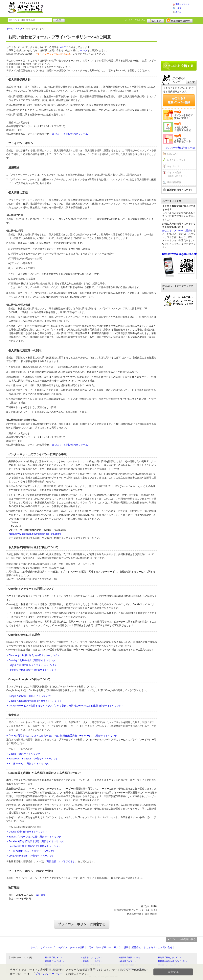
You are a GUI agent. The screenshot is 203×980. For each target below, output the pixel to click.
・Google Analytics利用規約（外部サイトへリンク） (34, 701)
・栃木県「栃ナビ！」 (53, 957)
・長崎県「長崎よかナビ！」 (169, 957)
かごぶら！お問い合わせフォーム (70, 134)
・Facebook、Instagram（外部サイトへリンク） (32, 759)
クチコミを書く (179, 66)
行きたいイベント (176, 160)
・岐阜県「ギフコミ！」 (129, 961)
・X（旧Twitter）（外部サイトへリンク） (28, 764)
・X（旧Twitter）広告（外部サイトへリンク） (31, 851)
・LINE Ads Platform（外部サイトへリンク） (30, 856)
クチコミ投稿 (77, 947)
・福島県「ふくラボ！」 (54, 961)
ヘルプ (178, 8)
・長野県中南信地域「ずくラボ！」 (172, 961)
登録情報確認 (174, 182)
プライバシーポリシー (99, 947)
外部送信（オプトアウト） (61, 861)
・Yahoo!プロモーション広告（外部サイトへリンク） (35, 837)
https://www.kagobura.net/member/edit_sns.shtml (35, 534)
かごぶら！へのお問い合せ (158, 947)
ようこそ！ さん (135, 20)
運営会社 (136, 947)
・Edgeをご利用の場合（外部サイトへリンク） (32, 665)
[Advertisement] (112, 8)
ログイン (156, 20)
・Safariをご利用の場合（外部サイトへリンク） (32, 660)
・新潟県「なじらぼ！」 (92, 961)
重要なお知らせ (182, 4)
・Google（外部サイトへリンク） (24, 754)
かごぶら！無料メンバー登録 (179, 100)
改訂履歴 (41, 895)
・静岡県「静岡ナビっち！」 (131, 957)
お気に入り (173, 154)
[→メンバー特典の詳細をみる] (179, 148)
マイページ (173, 166)
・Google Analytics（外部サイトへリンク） (29, 696)
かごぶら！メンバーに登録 (176, 231)
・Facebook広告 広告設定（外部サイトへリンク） (34, 846)
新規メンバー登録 (179, 20)
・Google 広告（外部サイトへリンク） (27, 832)
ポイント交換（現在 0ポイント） (177, 174)
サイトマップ (48, 947)
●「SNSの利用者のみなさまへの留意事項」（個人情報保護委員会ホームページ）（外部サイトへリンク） (63, 736)
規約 (126, 947)
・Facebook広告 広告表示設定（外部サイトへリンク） (36, 841)
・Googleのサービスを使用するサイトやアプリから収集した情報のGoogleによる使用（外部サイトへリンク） (65, 706)
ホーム (178, 12)
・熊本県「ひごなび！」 (92, 957)
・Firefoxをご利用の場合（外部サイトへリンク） (33, 670)
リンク (117, 947)
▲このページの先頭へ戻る (181, 939)
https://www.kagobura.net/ (180, 254)
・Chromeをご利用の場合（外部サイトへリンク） (33, 655)
